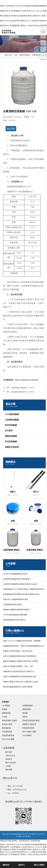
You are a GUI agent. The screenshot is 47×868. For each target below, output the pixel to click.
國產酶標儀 (6, 713)
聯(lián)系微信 (39, 865)
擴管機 (25, 713)
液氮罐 (4, 709)
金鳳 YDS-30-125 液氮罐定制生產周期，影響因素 (22, 641)
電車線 (25, 717)
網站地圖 (9, 770)
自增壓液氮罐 (27, 706)
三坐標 (4, 717)
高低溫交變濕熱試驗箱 (31, 721)
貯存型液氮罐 (11, 442)
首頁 (16, 55)
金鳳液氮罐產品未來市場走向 (14, 620)
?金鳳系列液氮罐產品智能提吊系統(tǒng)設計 (20, 584)
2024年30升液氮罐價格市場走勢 (15, 574)
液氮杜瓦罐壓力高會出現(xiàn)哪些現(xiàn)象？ (21, 682)
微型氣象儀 (6, 728)
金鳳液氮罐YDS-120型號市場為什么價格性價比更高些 (24, 589)
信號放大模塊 (7, 724)
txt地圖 (8, 766)
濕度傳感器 (27, 709)
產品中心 (21, 865)
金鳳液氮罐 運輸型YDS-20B (36, 550)
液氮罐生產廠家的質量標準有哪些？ (17, 610)
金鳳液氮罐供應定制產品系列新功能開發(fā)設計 (22, 594)
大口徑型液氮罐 (12, 414)
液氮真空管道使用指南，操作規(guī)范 (18, 651)
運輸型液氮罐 (25, 55)
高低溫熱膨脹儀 (8, 735)
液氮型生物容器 (12, 447)
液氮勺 (13, 492)
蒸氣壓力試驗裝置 (29, 724)
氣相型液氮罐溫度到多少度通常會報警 (18, 687)
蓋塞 (36, 521)
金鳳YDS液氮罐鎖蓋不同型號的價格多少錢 (20, 677)
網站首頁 (6, 865)
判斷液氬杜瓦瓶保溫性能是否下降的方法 (19, 671)
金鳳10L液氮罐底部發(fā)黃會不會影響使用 (20, 656)
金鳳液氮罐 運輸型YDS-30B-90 (13, 550)
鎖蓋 (13, 521)
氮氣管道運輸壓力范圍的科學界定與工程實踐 (20, 661)
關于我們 (9, 752)
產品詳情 (11, 129)
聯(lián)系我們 (11, 763)
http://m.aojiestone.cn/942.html (27, 380)
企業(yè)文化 (10, 756)
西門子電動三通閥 (29, 732)
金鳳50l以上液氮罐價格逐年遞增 (15, 599)
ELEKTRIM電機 (8, 739)
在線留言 (9, 759)
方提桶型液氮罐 (12, 420)
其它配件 (9, 431)
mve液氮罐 (6, 706)
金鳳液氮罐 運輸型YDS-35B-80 (23, 388)
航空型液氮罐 (11, 425)
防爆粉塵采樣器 (28, 728)
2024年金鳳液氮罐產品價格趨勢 (15, 615)
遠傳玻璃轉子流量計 (10, 721)
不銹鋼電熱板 (7, 732)
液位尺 (36, 492)
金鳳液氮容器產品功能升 (13, 604)
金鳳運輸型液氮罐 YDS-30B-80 (23, 392)
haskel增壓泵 (27, 735)
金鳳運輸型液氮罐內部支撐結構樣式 (17, 579)
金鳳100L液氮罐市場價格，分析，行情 (18, 666)
